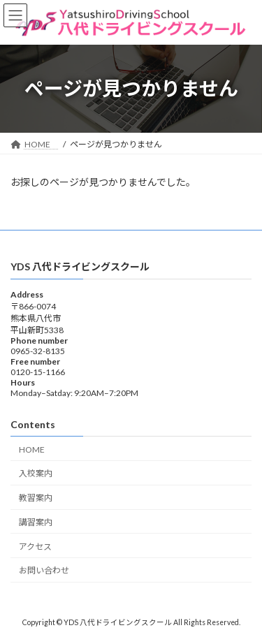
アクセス (35, 547)
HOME (36, 449)
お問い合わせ (44, 570)
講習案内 (36, 522)
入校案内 (36, 473)
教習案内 (36, 498)
